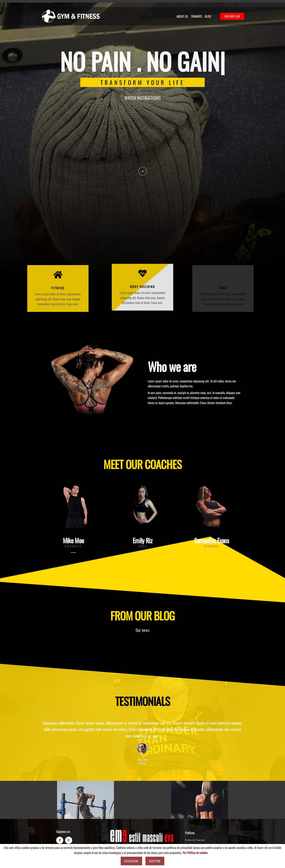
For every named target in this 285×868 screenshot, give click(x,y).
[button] (142, 171)
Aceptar (155, 861)
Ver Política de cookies (195, 853)
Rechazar (131, 861)
